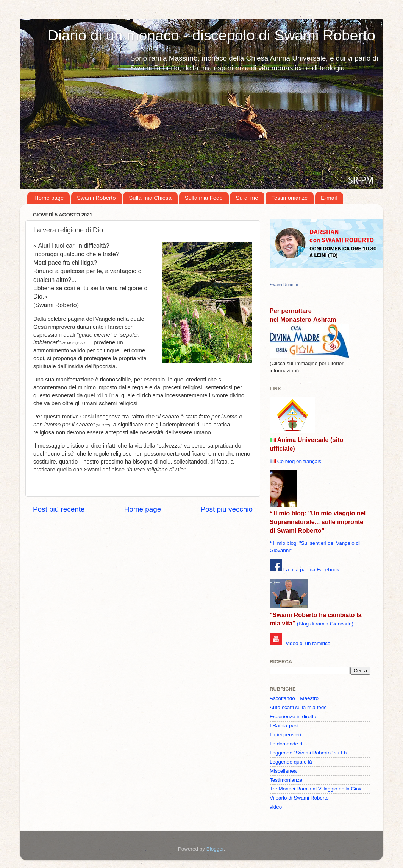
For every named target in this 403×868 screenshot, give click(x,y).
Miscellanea (283, 771)
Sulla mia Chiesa (150, 198)
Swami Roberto (96, 198)
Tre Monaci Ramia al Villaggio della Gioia (316, 789)
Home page (49, 198)
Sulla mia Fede (204, 198)
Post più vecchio (226, 509)
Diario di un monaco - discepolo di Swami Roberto (212, 35)
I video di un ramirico (307, 643)
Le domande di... (289, 744)
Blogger (215, 849)
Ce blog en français (299, 461)
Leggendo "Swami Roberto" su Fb (308, 753)
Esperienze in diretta (293, 716)
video (276, 807)
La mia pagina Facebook (311, 570)
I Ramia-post (284, 726)
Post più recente (59, 509)
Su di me (247, 198)
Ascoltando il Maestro (294, 698)
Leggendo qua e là (291, 762)
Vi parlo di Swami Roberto (299, 798)
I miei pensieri (285, 735)
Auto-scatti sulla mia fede (298, 707)
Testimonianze (289, 198)
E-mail (329, 198)
